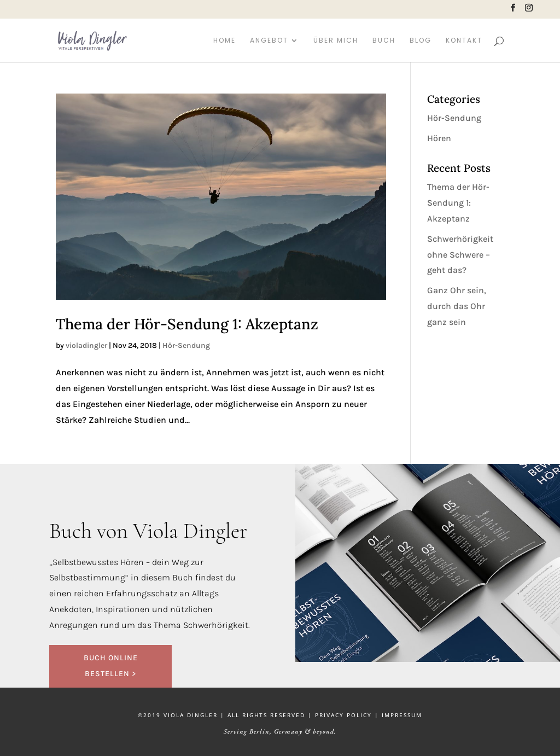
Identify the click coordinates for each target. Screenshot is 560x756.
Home (224, 41)
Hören (439, 138)
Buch (384, 41)
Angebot (269, 41)
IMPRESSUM (402, 715)
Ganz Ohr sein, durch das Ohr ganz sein (457, 306)
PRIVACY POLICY (343, 715)
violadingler (86, 345)
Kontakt (464, 41)
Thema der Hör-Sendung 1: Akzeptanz (187, 324)
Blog (421, 41)
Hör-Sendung (186, 345)
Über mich (336, 41)
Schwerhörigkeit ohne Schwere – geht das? (460, 255)
